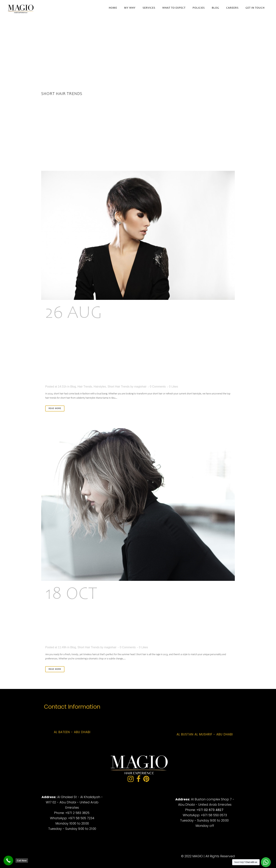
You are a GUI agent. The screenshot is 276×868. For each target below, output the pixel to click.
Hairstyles (100, 387)
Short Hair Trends (119, 387)
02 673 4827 (214, 810)
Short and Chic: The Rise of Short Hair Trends (126, 615)
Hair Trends (85, 387)
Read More (55, 408)
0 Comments (158, 387)
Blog (73, 387)
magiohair (140, 387)
